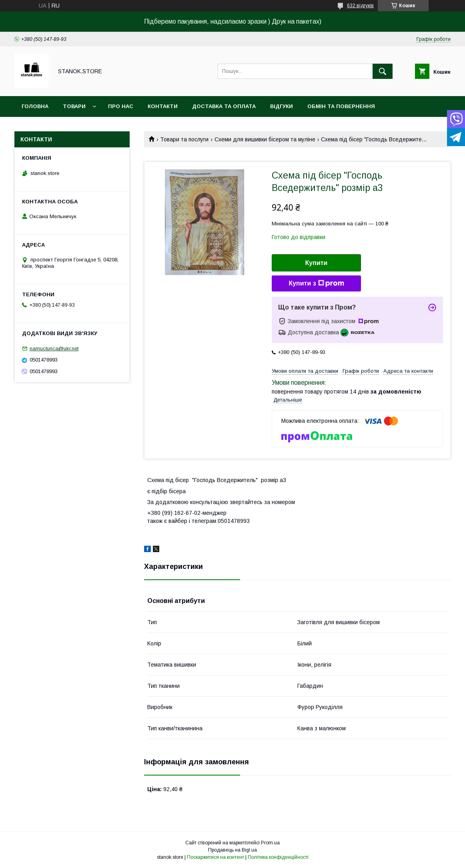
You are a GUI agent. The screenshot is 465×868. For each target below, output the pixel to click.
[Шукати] (383, 71)
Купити (317, 263)
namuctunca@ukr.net (54, 349)
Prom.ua (270, 843)
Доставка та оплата (224, 106)
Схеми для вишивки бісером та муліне (265, 139)
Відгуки (282, 106)
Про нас (121, 106)
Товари (74, 106)
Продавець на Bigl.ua (232, 850)
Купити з (316, 283)
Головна (35, 106)
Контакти (163, 106)
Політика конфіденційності (278, 857)
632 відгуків (360, 6)
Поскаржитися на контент (215, 857)
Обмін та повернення (341, 106)
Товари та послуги (184, 139)
